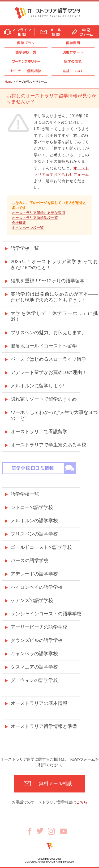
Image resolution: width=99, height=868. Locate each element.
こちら (82, 802)
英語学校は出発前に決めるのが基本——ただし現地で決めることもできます (54, 297)
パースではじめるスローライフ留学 (48, 359)
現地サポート (73, 52)
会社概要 (19, 223)
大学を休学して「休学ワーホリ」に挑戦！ (54, 316)
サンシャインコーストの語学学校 (46, 614)
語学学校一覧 (26, 52)
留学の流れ (73, 61)
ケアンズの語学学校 (32, 600)
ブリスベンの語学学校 (34, 534)
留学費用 (73, 43)
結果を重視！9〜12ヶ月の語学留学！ (50, 281)
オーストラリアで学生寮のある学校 (48, 445)
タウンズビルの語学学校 (37, 640)
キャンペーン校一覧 (28, 228)
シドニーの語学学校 (32, 507)
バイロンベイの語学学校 (37, 587)
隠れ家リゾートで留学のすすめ (44, 399)
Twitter (42, 831)
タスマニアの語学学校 (34, 667)
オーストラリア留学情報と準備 (44, 726)
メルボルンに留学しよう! (37, 386)
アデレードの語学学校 (34, 574)
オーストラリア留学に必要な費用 (38, 213)
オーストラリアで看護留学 (39, 432)
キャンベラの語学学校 (34, 654)
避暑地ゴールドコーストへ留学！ (46, 346)
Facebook (31, 831)
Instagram (54, 831)
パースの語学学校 (30, 560)
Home (9, 82)
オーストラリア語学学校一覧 (35, 218)
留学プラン (26, 43)
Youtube (64, 831)
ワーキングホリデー (26, 61)
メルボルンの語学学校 (34, 521)
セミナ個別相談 (26, 71)
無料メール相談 (56, 783)
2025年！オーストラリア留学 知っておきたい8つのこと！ (54, 264)
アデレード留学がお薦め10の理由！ (49, 372)
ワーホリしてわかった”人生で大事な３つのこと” (54, 415)
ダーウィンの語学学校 (34, 680)
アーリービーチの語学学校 (39, 627)
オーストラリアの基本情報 (39, 703)
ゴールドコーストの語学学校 (41, 547)
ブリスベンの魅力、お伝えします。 (48, 332)
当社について (73, 71)
